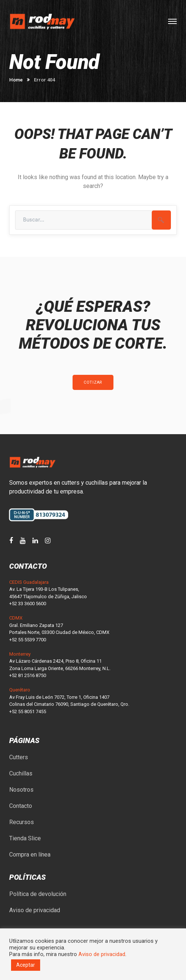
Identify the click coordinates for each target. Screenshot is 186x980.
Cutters (19, 757)
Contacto (21, 806)
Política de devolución (38, 894)
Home (16, 80)
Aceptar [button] (26, 965)
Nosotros (21, 790)
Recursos (22, 822)
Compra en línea (30, 855)
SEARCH (161, 220)
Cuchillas (21, 773)
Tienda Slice (25, 838)
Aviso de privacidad (35, 910)
